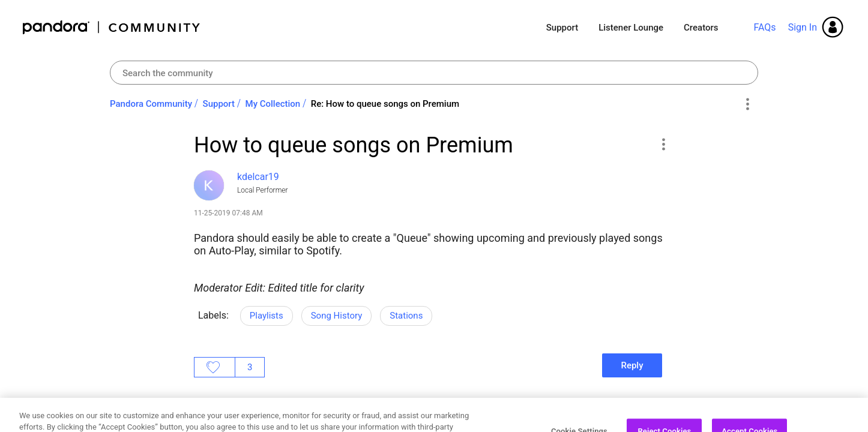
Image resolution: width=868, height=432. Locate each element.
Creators (701, 28)
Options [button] (747, 104)
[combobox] (434, 73)
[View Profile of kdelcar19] (258, 177)
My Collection (273, 104)
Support (562, 28)
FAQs (764, 27)
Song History (337, 316)
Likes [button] (215, 367)
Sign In (803, 27)
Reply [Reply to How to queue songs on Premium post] (632, 365)
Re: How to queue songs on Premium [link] (385, 104)
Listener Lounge (631, 28)
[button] (663, 144)
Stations (406, 316)
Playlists (267, 316)
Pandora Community (112, 27)
